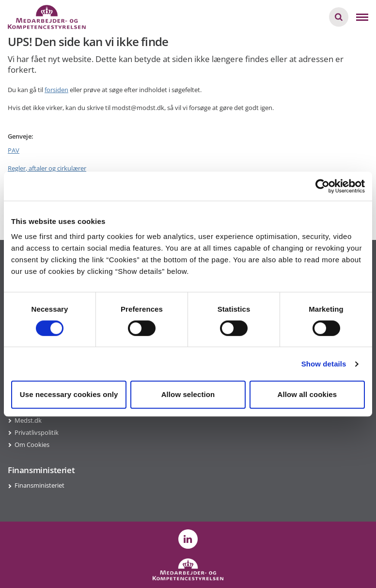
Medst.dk (28, 420)
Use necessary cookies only (69, 394)
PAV (14, 150)
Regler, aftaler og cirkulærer (47, 168)
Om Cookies (32, 445)
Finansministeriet (39, 485)
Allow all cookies (307, 394)
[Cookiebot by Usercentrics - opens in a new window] (322, 186)
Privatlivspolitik (37, 432)
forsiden (56, 90)
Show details (324, 364)
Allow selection (188, 394)
